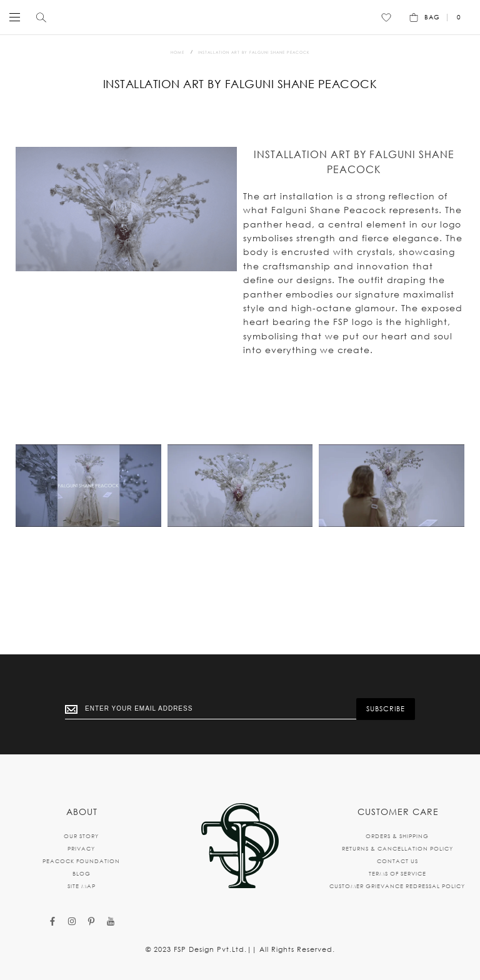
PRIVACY (81, 848)
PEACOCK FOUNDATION (81, 861)
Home (177, 52)
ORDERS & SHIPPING (397, 836)
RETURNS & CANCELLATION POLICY (397, 848)
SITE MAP (82, 886)
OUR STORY (81, 836)
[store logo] (237, 17)
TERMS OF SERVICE (397, 873)
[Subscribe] (386, 709)
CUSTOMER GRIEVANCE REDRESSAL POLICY (397, 886)
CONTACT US (397, 861)
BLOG (82, 873)
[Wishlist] (386, 17)
